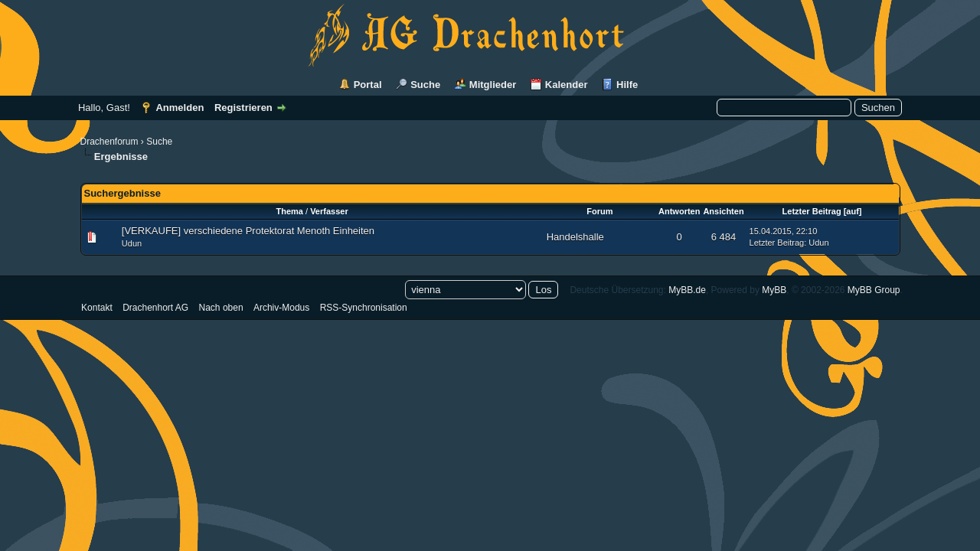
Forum (599, 211)
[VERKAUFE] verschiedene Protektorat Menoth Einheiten (248, 231)
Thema (289, 211)
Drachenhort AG (155, 308)
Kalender (567, 85)
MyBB (774, 290)
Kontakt (97, 308)
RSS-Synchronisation (364, 308)
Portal (368, 85)
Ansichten (723, 211)
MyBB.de (687, 290)
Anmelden (180, 108)
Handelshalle (575, 237)
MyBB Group (874, 290)
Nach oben (221, 308)
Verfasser (329, 211)
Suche (425, 85)
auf (853, 211)
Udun (132, 243)
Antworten (679, 211)
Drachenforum (109, 142)
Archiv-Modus (281, 308)
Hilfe (627, 85)
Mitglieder (493, 85)
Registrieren (243, 108)
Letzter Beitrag (812, 211)
